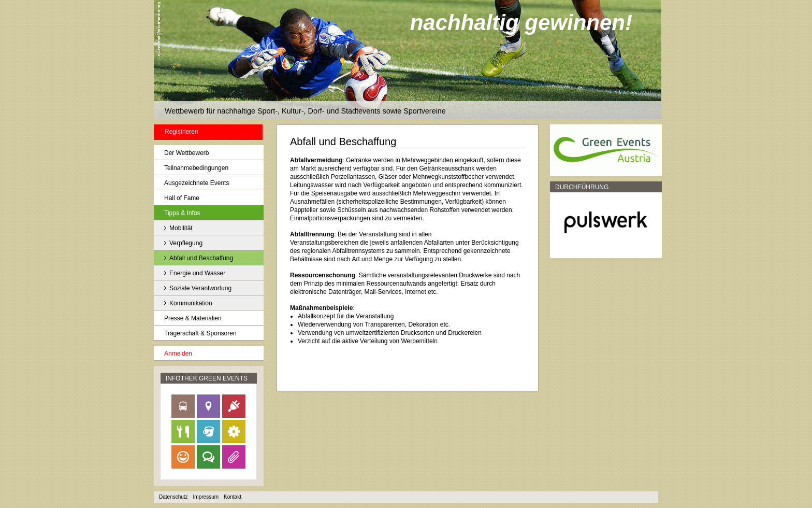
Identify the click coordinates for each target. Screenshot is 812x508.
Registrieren (182, 132)
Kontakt (233, 497)
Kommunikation (191, 303)
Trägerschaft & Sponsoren (200, 333)
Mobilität (181, 228)
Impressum (206, 497)
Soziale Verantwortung (200, 288)
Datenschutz (173, 497)
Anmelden (178, 354)
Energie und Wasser (197, 273)
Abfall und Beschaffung (201, 258)
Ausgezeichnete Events (197, 183)
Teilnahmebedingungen (196, 168)
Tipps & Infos (182, 213)
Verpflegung (186, 243)
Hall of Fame (182, 198)
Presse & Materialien (193, 318)
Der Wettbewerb (186, 153)
